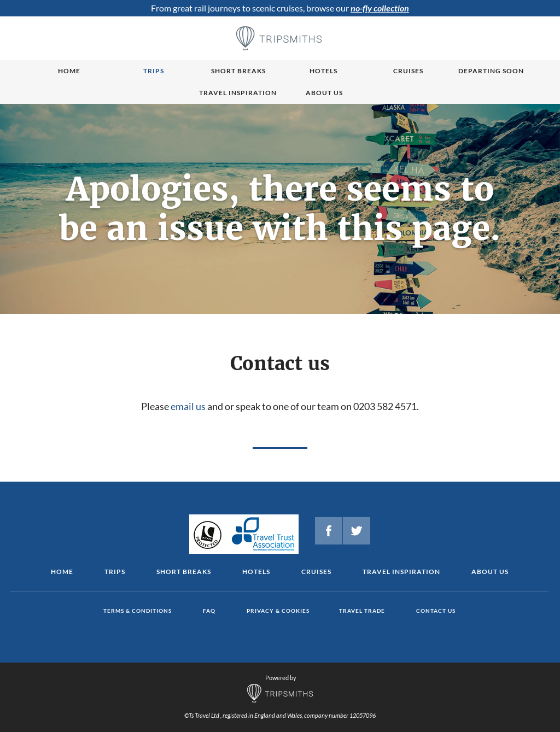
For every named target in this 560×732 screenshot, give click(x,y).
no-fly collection (380, 8)
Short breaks (238, 71)
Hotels (323, 71)
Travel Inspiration (238, 93)
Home (69, 71)
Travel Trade (362, 611)
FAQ (209, 611)
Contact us (436, 611)
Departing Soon (491, 71)
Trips (154, 71)
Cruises (408, 71)
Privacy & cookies (278, 611)
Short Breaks (184, 572)
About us (324, 93)
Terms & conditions (138, 611)
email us (188, 406)
